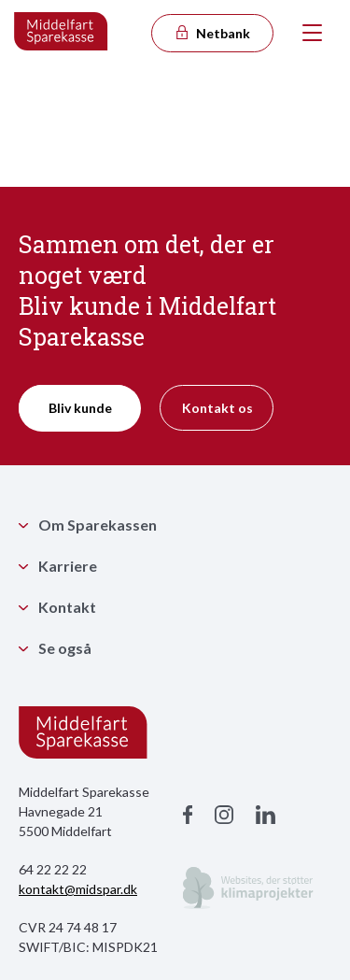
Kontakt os (217, 408)
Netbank (212, 33)
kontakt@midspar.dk (78, 889)
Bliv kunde (80, 408)
